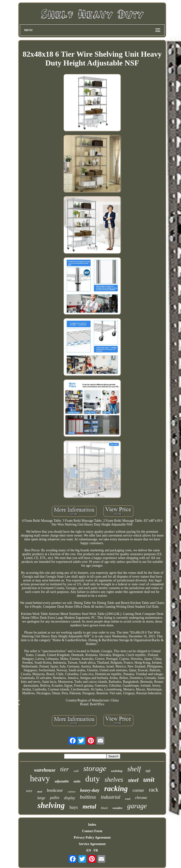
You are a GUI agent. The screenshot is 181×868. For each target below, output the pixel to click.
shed (40, 792)
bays (74, 807)
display (70, 798)
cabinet (71, 792)
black (104, 808)
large (41, 798)
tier (65, 769)
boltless (88, 797)
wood (128, 799)
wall (76, 771)
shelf (134, 769)
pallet (55, 798)
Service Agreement (92, 844)
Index (92, 825)
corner (138, 790)
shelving (51, 805)
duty (93, 779)
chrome (141, 798)
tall (148, 771)
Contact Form (92, 831)
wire (29, 791)
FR (96, 850)
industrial (110, 797)
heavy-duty (90, 790)
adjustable (62, 781)
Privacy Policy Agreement (92, 838)
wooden (118, 808)
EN (89, 850)
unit (149, 779)
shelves (114, 780)
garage (137, 806)
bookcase (55, 790)
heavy (40, 778)
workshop (117, 771)
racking (116, 789)
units (77, 781)
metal (90, 806)
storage (95, 768)
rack (154, 790)
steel (133, 780)
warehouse (45, 770)
